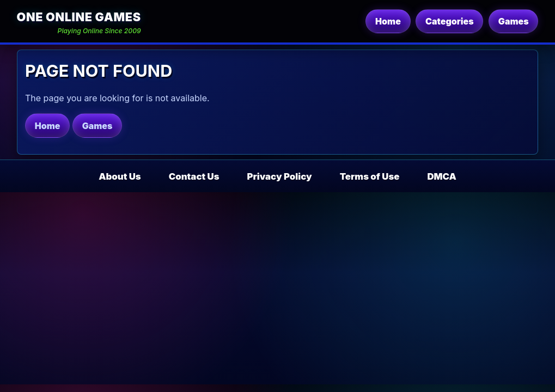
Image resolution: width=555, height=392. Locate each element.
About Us (120, 176)
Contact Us (194, 176)
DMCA (441, 176)
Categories (450, 21)
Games (514, 21)
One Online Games (79, 17)
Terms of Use (370, 176)
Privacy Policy (279, 176)
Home (388, 21)
